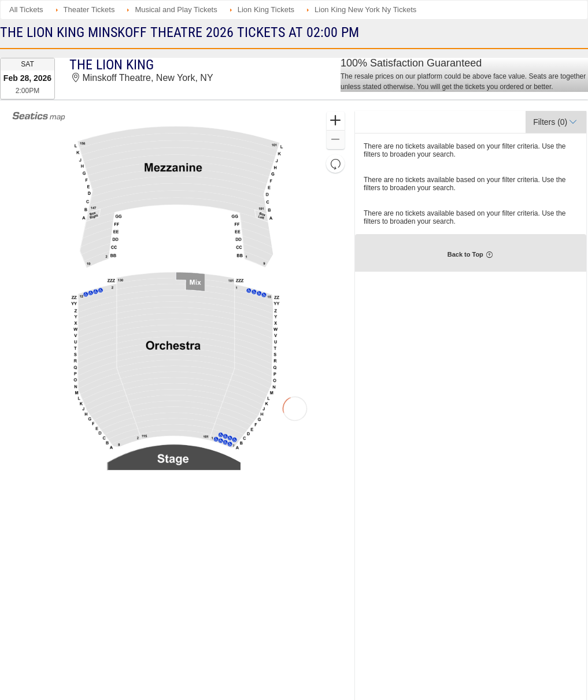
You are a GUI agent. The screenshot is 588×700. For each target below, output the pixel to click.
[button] (336, 121)
